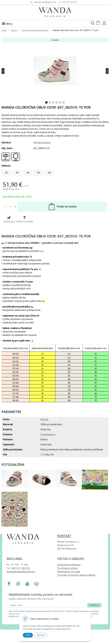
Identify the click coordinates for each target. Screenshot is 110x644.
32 (6, 173)
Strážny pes (9, 219)
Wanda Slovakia (42, 142)
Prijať (28, 635)
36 (49, 173)
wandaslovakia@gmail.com (45, 2)
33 (17, 173)
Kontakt (64, 536)
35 (39, 173)
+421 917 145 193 (69, 2)
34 (28, 173)
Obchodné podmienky (69, 565)
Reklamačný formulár (69, 572)
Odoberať (94, 605)
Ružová (44, 419)
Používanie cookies (67, 568)
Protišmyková (48, 434)
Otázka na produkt (24, 219)
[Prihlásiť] (104, 24)
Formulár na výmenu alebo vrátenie (76, 575)
